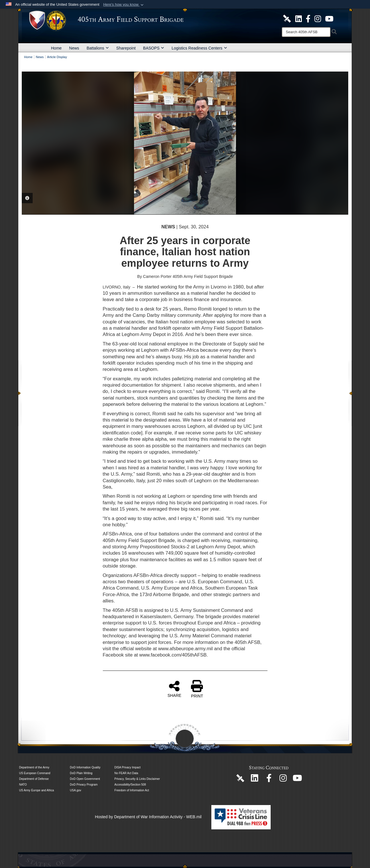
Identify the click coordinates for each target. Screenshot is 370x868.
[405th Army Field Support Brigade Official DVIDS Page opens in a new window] (240, 778)
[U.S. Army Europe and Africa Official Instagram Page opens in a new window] (318, 18)
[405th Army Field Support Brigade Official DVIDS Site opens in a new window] (287, 18)
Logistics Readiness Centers (199, 48)
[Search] (306, 32)
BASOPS (154, 48)
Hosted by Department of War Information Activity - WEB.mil (148, 817)
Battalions (98, 48)
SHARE (174, 689)
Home (56, 48)
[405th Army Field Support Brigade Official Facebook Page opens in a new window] (308, 18)
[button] (124, 5)
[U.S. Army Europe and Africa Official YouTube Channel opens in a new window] (329, 18)
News (74, 48)
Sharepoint (126, 48)
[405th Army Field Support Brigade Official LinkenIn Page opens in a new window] (255, 780)
